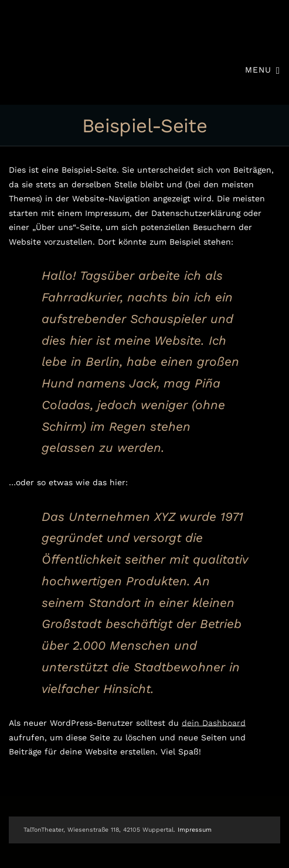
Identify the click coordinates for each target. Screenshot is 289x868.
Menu (263, 69)
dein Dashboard (214, 723)
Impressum (195, 830)
